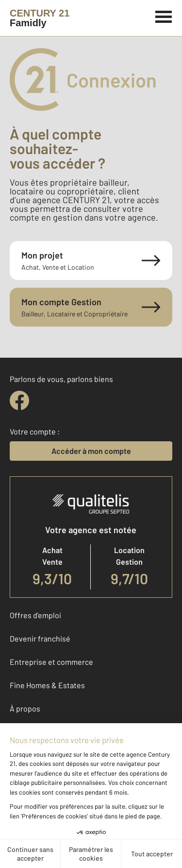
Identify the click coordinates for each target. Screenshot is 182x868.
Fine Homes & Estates (47, 685)
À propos (25, 708)
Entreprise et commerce (51, 662)
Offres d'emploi (35, 615)
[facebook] (19, 400)
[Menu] (164, 16)
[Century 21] (40, 18)
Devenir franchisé (40, 638)
